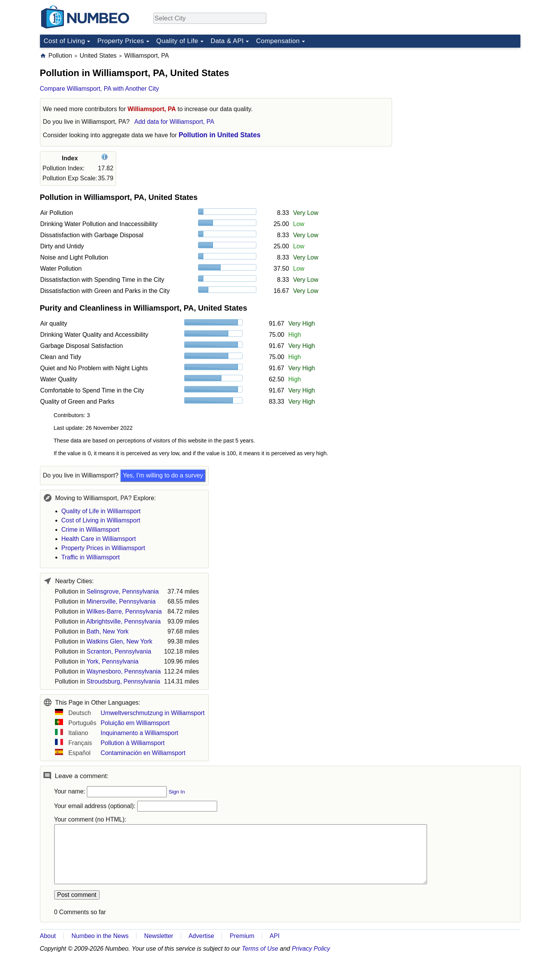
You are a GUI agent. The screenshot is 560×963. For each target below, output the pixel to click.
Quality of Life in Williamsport (101, 511)
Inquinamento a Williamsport (140, 733)
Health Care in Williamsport (99, 539)
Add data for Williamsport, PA (174, 122)
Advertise (201, 936)
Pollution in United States (220, 135)
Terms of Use (260, 949)
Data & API (227, 41)
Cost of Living (65, 41)
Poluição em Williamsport (135, 723)
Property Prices (120, 41)
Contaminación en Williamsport (143, 753)
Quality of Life (177, 41)
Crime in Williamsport (91, 530)
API (275, 936)
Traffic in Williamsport (91, 557)
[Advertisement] (463, 100)
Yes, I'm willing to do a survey (163, 475)
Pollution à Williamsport (133, 743)
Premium (242, 936)
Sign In (177, 792)
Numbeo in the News (100, 936)
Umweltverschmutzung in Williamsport (153, 713)
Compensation (278, 41)
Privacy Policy (311, 949)
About (48, 936)
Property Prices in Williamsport (103, 548)
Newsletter (159, 936)
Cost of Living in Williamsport (101, 520)
